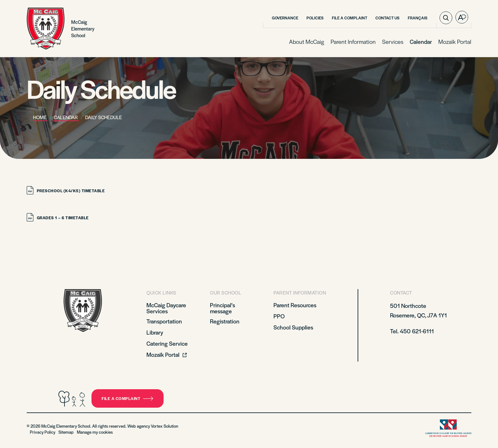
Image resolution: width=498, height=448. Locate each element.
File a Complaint (350, 18)
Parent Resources (295, 305)
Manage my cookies (95, 432)
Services (393, 41)
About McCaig (307, 41)
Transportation (164, 321)
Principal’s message (222, 308)
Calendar (421, 41)
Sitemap (66, 432)
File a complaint (128, 398)
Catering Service (167, 343)
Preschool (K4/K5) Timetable (66, 191)
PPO (279, 316)
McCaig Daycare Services (166, 308)
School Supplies (293, 327)
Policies (315, 18)
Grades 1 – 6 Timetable (58, 218)
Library (155, 332)
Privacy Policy (43, 432)
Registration (225, 321)
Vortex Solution (165, 426)
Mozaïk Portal (455, 41)
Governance (285, 18)
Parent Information (353, 41)
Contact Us (387, 18)
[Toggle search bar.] (446, 18)
